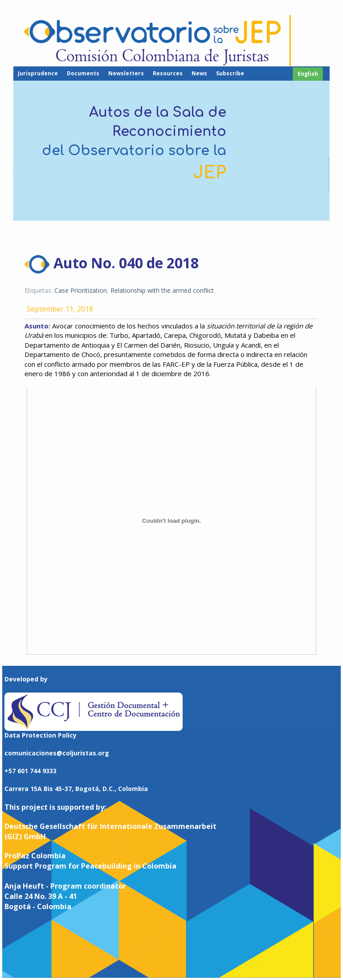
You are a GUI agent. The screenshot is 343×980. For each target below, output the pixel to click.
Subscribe (230, 73)
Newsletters (126, 73)
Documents (83, 73)
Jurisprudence (38, 73)
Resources (168, 73)
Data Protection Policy (41, 735)
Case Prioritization (81, 290)
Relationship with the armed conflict (162, 290)
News (199, 73)
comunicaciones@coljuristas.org (57, 753)
